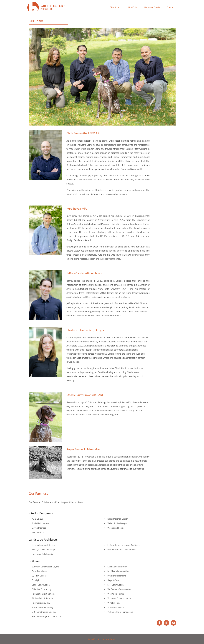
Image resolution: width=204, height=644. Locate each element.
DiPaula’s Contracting (42, 589)
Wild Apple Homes (116, 594)
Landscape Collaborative (43, 554)
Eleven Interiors (39, 528)
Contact (171, 7)
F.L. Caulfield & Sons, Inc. (43, 598)
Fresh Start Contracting (42, 607)
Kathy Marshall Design (118, 519)
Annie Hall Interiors (40, 523)
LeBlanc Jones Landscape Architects (124, 545)
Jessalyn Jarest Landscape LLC (45, 549)
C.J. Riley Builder (39, 576)
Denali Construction (41, 585)
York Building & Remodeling (120, 612)
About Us (115, 7)
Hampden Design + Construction (47, 616)
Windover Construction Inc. (120, 598)
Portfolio (133, 7)
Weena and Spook (116, 528)
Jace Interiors (38, 532)
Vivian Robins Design (117, 523)
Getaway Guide (152, 7)
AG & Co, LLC (38, 519)
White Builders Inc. (116, 607)
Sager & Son (113, 580)
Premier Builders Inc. (117, 576)
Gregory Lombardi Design (43, 545)
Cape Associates (39, 571)
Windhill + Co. (114, 603)
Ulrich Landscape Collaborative (122, 549)
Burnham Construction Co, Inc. (46, 567)
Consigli (35, 580)
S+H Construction (116, 585)
